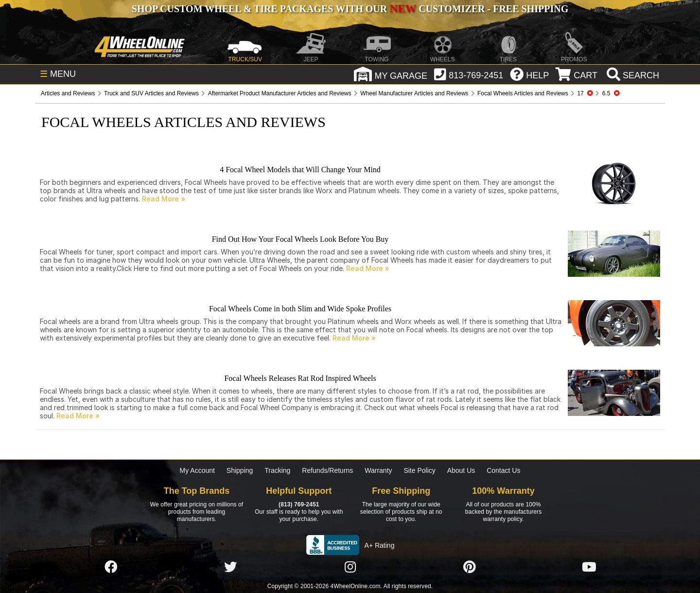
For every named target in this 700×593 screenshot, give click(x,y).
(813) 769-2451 (299, 504)
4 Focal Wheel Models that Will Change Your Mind (300, 170)
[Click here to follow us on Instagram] (350, 567)
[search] (632, 75)
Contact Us (503, 470)
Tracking (277, 470)
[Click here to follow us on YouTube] (589, 567)
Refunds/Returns (327, 470)
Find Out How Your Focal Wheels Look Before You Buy (300, 239)
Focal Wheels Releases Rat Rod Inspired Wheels (300, 378)
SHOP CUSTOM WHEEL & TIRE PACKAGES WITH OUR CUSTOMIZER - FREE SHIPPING (350, 9)
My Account (197, 470)
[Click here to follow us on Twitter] (230, 567)
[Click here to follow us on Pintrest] (470, 567)
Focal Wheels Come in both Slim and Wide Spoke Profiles (300, 309)
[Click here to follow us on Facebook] (111, 567)
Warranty (378, 470)
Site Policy (419, 470)
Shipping (240, 470)
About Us (461, 470)
